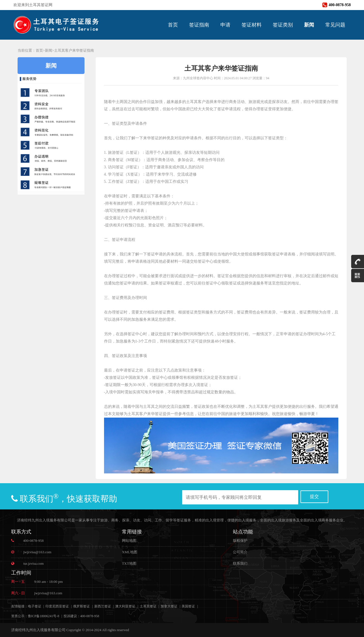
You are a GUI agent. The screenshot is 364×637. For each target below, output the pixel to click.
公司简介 (240, 552)
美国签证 (188, 606)
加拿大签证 (169, 606)
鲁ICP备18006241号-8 (44, 616)
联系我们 (240, 563)
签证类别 (283, 25)
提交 (314, 496)
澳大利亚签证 (125, 606)
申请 (225, 25)
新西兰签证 (103, 606)
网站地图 (129, 541)
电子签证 (35, 606)
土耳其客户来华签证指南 (74, 50)
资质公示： (20, 616)
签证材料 (252, 25)
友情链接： (20, 606)
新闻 (309, 25)
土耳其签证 (148, 606)
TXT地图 (129, 563)
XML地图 (130, 552)
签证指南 (199, 25)
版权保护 (240, 541)
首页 (173, 25)
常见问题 (335, 25)
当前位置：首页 (30, 50)
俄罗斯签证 (81, 606)
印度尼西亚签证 (57, 606)
